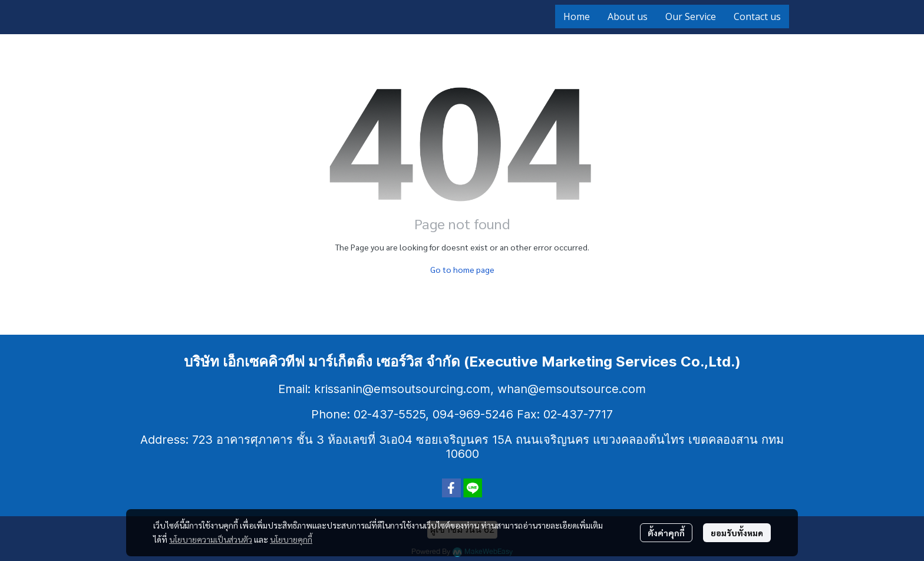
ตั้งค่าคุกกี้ (666, 533)
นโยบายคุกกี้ (291, 539)
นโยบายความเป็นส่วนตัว (211, 539)
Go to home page (462, 269)
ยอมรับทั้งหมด (737, 533)
